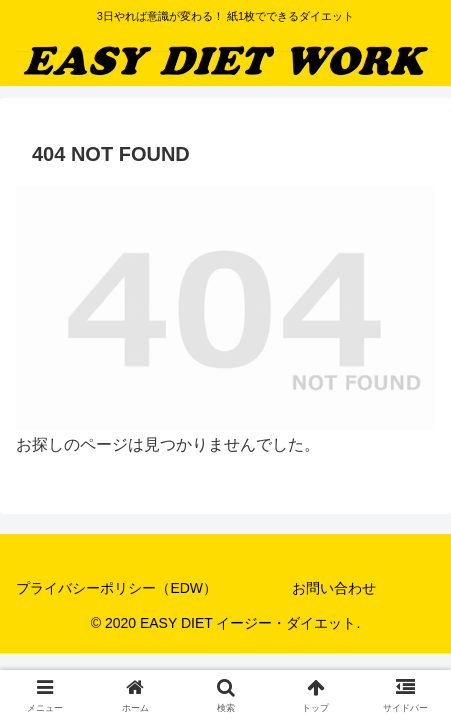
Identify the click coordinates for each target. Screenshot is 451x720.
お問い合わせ (334, 588)
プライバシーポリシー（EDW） (116, 588)
